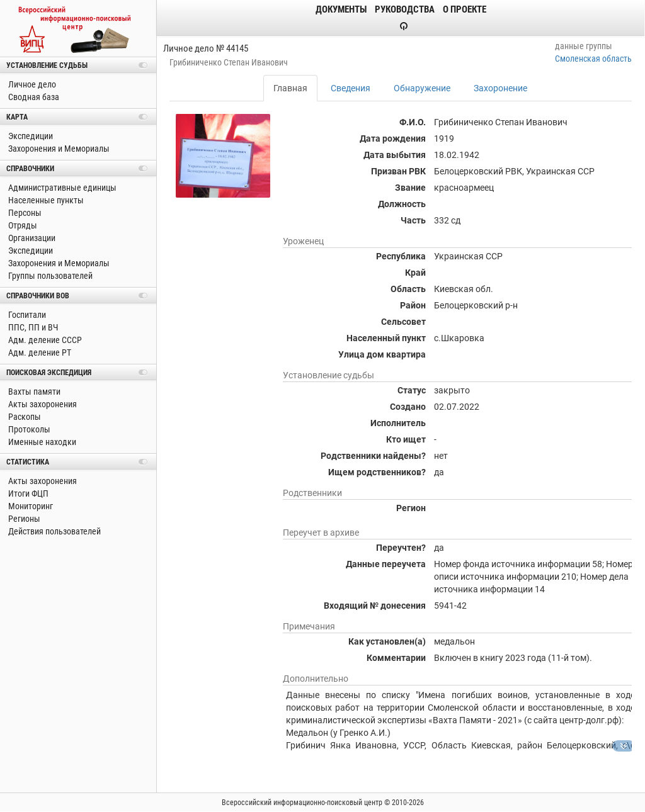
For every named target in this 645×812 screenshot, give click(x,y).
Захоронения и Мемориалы (58, 149)
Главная (290, 88)
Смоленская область (593, 59)
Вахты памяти (33, 392)
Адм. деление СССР (44, 340)
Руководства (405, 9)
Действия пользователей (54, 531)
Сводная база (33, 97)
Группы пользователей (49, 276)
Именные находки (41, 442)
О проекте (465, 9)
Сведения (351, 88)
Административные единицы (61, 188)
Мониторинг (30, 506)
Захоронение (500, 88)
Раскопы (24, 417)
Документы (341, 9)
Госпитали (26, 315)
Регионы (23, 519)
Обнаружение (422, 88)
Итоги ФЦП (27, 493)
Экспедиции (30, 136)
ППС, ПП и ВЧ (32, 327)
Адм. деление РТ (39, 352)
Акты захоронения (42, 404)
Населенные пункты (45, 200)
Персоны (24, 213)
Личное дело (31, 84)
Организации (31, 238)
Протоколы (28, 429)
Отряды (22, 225)
